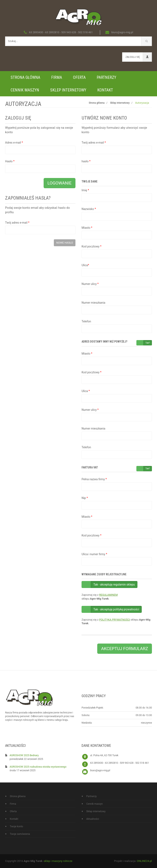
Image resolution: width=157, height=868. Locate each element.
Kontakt (105, 90)
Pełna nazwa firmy (94, 479)
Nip (85, 498)
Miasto (87, 228)
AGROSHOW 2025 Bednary (24, 755)
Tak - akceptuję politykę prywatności (116, 609)
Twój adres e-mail (17, 223)
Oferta (79, 77)
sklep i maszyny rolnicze (58, 861)
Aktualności (93, 819)
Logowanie (60, 183)
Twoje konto (16, 826)
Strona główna (25, 77)
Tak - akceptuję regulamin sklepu (114, 585)
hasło (86, 161)
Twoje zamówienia (20, 834)
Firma (57, 77)
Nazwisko (89, 209)
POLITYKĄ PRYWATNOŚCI (114, 620)
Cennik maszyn (25, 90)
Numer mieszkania (93, 303)
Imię (85, 190)
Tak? (148, 343)
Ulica (85, 265)
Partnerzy (106, 77)
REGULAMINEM (108, 595)
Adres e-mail (14, 143)
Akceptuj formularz (125, 649)
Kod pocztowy (91, 246)
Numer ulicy (90, 284)
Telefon (86, 321)
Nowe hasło (65, 243)
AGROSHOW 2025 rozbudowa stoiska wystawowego (38, 767)
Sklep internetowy (68, 90)
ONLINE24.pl (144, 861)
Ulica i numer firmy (94, 554)
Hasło (10, 161)
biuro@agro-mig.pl (100, 770)
